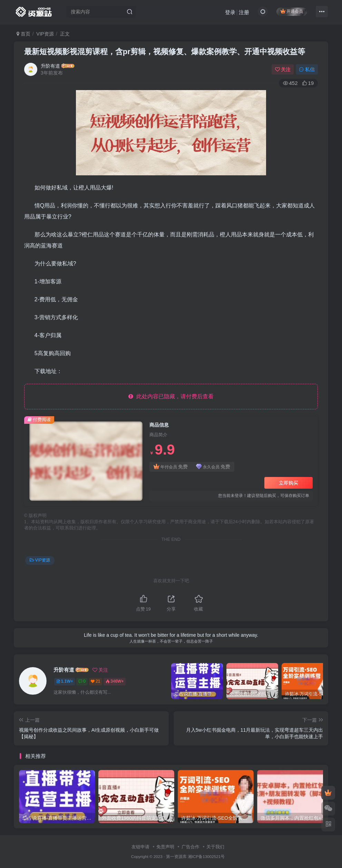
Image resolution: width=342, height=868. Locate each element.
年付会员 (171, 467)
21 (95, 681)
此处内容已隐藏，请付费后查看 (171, 396)
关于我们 (215, 847)
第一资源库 (176, 856)
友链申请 (140, 847)
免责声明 (165, 847)
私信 (307, 69)
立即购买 (289, 483)
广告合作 (190, 847)
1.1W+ (65, 681)
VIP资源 (45, 34)
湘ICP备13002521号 (206, 856)
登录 (230, 12)
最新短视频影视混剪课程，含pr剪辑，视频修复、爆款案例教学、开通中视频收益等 (165, 52)
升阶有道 (50, 66)
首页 (23, 34)
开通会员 (292, 11)
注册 (244, 12)
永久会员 (213, 467)
